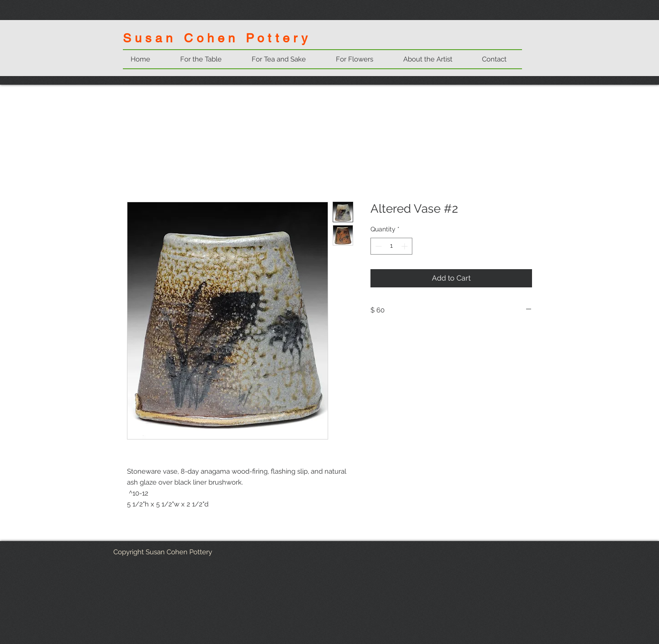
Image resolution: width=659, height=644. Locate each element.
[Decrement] (378, 246)
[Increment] (405, 246)
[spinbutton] (391, 246)
